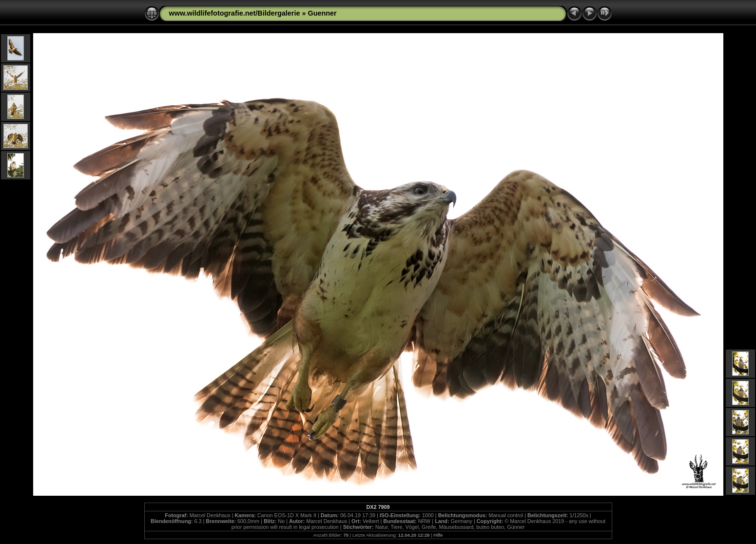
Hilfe (438, 535)
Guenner (322, 13)
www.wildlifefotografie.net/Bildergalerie (235, 13)
